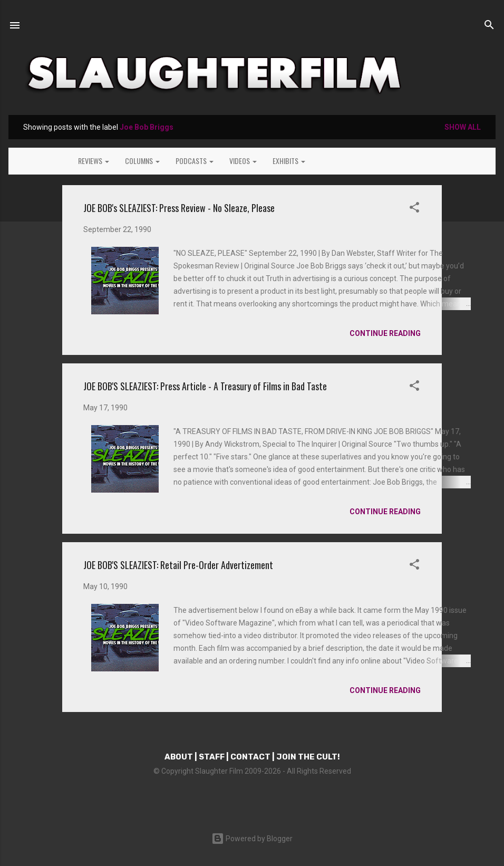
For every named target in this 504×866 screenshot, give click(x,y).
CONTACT (250, 757)
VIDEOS (243, 161)
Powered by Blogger (252, 839)
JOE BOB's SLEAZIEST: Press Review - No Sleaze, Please (179, 208)
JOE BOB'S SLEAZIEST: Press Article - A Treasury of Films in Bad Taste (205, 386)
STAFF (212, 757)
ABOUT (179, 757)
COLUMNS (142, 161)
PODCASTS (195, 161)
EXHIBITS (289, 161)
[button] (414, 209)
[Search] (489, 26)
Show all (463, 127)
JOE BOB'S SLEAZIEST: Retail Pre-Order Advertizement (178, 565)
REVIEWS (94, 161)
